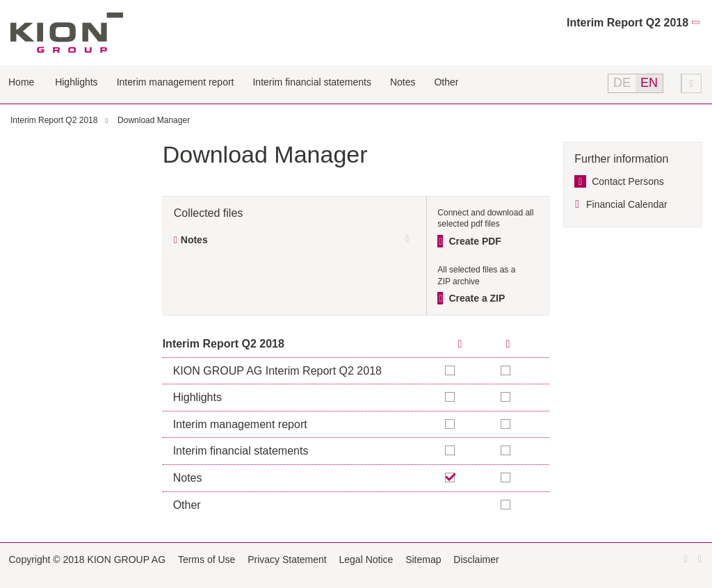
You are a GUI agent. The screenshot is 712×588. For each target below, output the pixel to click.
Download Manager (154, 120)
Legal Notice (366, 560)
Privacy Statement (287, 560)
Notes (403, 82)
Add (506, 370)
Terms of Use (207, 560)
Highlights (76, 82)
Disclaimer (476, 560)
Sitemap (423, 560)
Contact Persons (628, 181)
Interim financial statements (311, 82)
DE (622, 83)
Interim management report (176, 82)
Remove (451, 477)
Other (446, 82)
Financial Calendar (627, 204)
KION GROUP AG (67, 33)
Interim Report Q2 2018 (628, 23)
